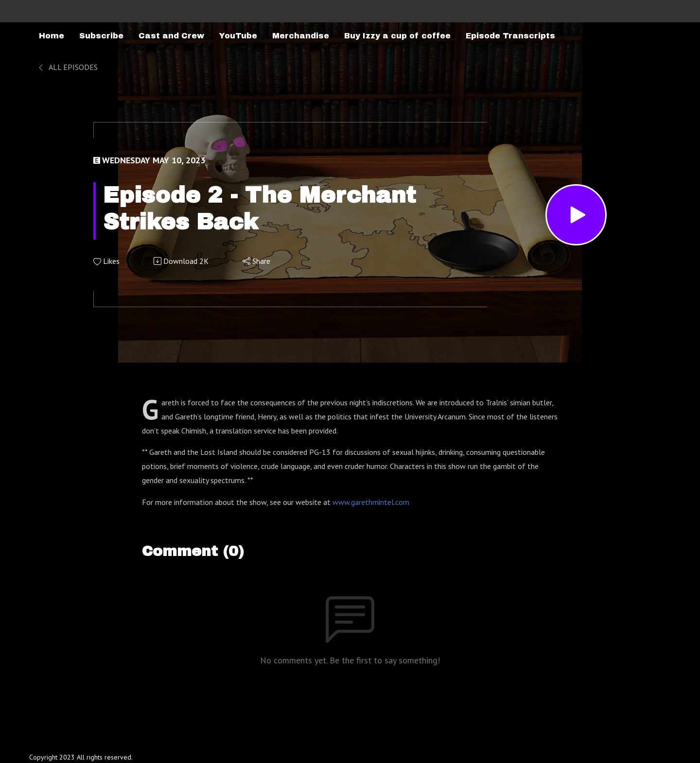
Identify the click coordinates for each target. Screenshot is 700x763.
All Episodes (67, 67)
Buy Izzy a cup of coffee (397, 36)
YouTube (238, 36)
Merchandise (301, 36)
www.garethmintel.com (371, 502)
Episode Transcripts (510, 36)
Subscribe (101, 36)
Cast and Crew (171, 36)
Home (52, 36)
